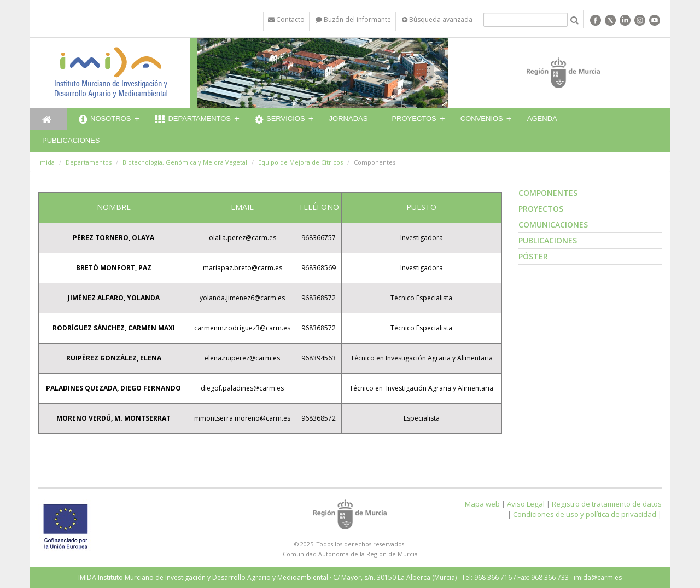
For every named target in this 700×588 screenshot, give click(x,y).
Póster (533, 256)
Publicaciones (71, 140)
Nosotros (105, 120)
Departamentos (193, 120)
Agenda (542, 118)
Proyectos (414, 118)
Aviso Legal (526, 504)
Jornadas (349, 118)
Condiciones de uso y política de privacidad (585, 514)
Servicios (280, 120)
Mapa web (482, 504)
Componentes (548, 193)
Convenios (482, 118)
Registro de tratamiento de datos (607, 504)
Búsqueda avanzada (437, 19)
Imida (46, 162)
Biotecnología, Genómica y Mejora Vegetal (185, 162)
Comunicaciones (553, 225)
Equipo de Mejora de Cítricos (301, 162)
